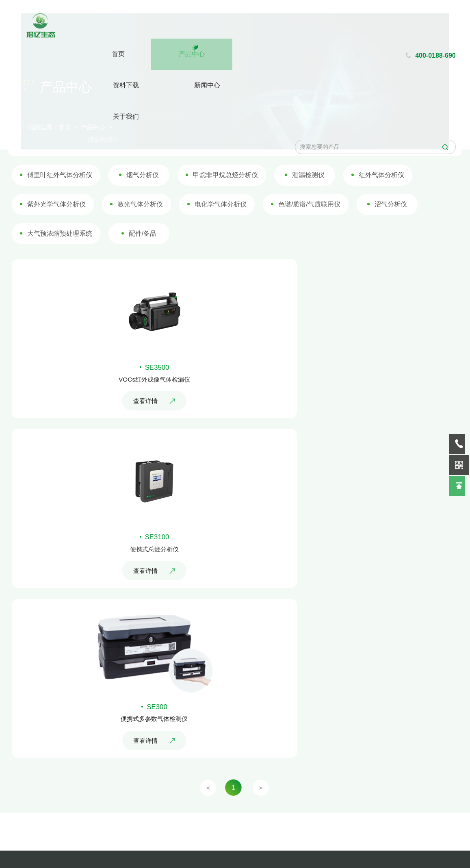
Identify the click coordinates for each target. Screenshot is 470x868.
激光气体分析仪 (143, 221)
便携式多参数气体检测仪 (121, 615)
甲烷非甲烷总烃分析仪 (226, 192)
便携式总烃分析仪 (349, 429)
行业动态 (44, 850)
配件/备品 (146, 249)
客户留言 (100, 850)
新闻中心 (233, 29)
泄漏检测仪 (306, 192)
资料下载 (191, 29)
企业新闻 (44, 835)
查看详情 (121, 453)
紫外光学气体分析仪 (63, 221)
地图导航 (100, 835)
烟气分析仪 (146, 192)
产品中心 (149, 25)
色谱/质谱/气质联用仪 (306, 221)
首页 (119, 29)
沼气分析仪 (385, 221)
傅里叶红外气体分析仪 (66, 192)
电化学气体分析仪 (221, 221)
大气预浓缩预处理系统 (66, 249)
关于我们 (275, 29)
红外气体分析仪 (376, 192)
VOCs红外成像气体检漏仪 (121, 429)
